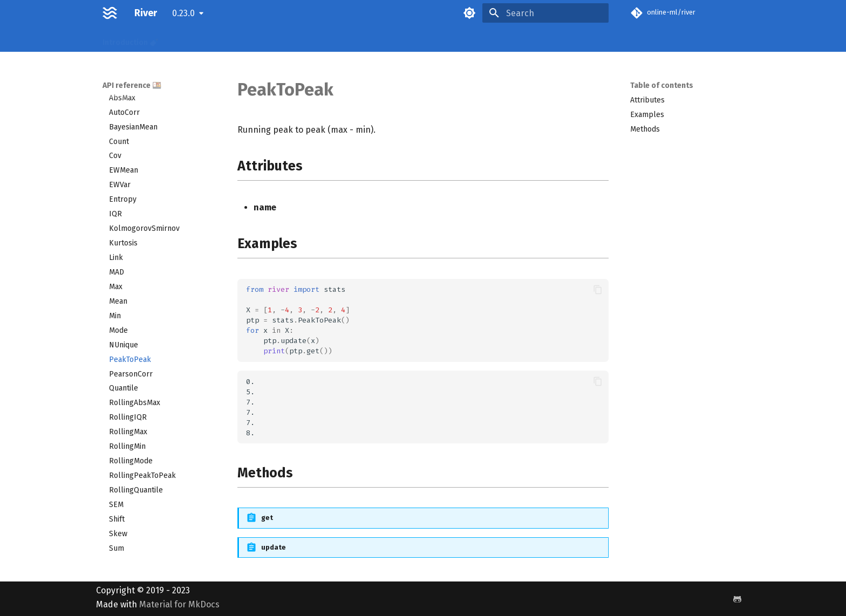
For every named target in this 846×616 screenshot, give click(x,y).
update (274, 547)
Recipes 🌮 (191, 39)
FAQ (361, 39)
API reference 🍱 (253, 39)
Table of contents (662, 85)
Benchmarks (448, 39)
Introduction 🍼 (131, 39)
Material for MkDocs (179, 604)
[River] (110, 13)
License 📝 (502, 39)
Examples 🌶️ (318, 39)
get (267, 518)
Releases (397, 39)
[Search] (545, 13)
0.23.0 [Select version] (183, 13)
